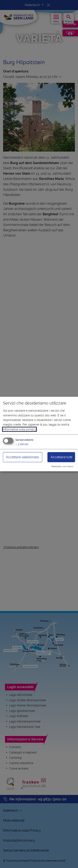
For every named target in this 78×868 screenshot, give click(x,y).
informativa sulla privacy (19, 429)
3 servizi (22, 444)
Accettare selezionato (22, 457)
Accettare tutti (61, 457)
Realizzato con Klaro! (62, 466)
